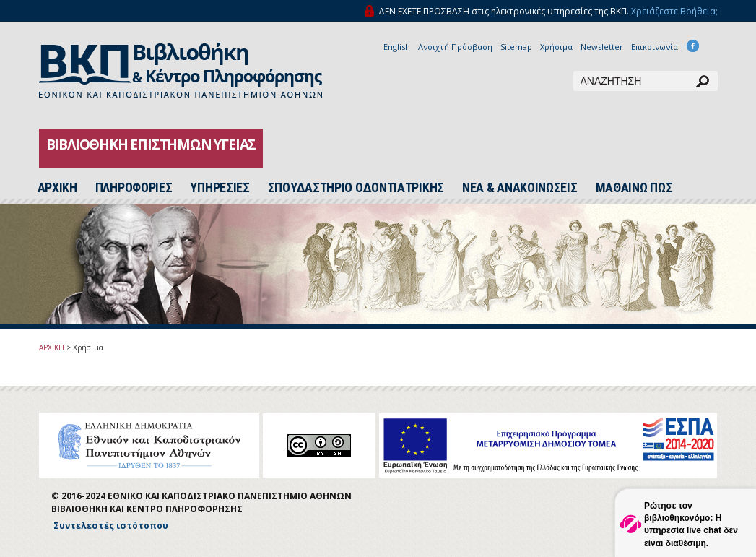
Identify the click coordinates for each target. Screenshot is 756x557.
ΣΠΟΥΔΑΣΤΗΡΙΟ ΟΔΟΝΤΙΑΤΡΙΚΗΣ (356, 188)
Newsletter (602, 47)
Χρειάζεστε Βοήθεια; (674, 11)
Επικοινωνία (655, 47)
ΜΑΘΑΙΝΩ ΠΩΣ (634, 188)
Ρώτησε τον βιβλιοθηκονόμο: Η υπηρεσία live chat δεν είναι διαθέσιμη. (691, 524)
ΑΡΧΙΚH (57, 188)
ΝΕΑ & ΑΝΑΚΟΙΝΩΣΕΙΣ (520, 188)
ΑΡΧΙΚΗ (52, 347)
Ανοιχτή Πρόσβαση (455, 47)
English (397, 47)
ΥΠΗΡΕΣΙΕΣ (220, 188)
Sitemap (516, 47)
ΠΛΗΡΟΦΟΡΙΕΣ (134, 188)
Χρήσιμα (556, 47)
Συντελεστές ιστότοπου (111, 526)
